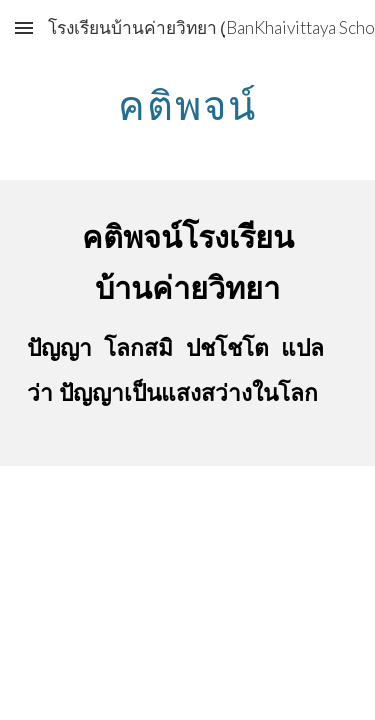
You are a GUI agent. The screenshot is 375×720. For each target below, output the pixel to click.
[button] (24, 27)
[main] (188, 105)
